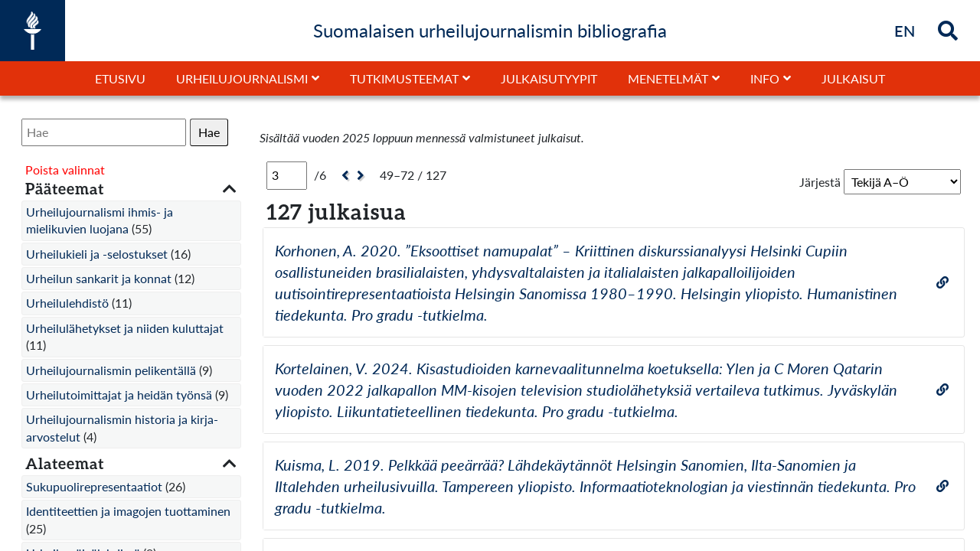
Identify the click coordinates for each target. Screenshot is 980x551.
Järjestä (820, 182)
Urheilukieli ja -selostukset (97, 254)
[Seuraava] (363, 176)
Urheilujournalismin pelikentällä (111, 370)
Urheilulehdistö (67, 303)
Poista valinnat (65, 170)
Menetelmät (668, 78)
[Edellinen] (343, 176)
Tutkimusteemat (404, 78)
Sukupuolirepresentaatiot (94, 486)
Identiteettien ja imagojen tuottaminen (128, 511)
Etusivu (120, 78)
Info (765, 78)
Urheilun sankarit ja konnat (99, 278)
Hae (209, 132)
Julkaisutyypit (549, 78)
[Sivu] (287, 175)
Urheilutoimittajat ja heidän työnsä (119, 395)
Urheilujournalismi (242, 78)
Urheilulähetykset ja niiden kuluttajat (125, 328)
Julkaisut (853, 78)
